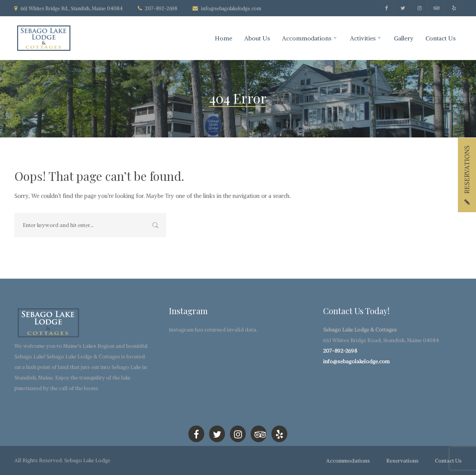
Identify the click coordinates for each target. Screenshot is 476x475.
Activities (363, 38)
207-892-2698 (340, 351)
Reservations (402, 461)
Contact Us (441, 38)
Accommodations (307, 38)
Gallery (404, 38)
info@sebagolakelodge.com (231, 8)
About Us (257, 38)
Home (223, 38)
